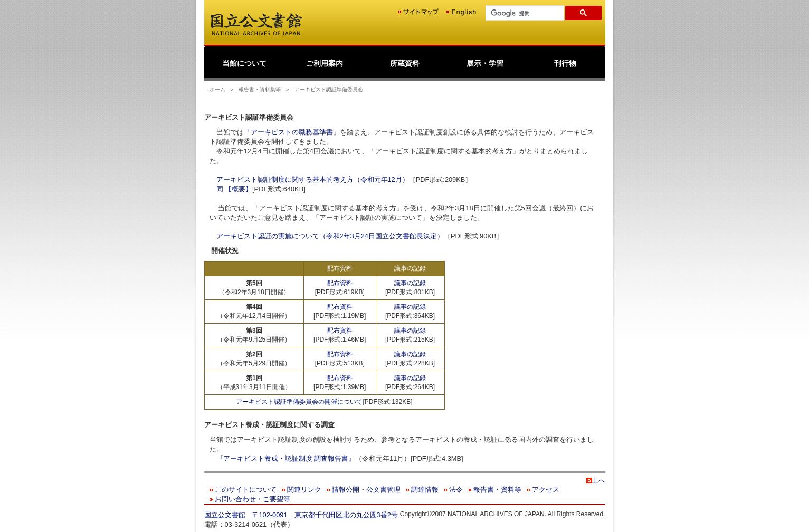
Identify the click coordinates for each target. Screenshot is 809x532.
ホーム (217, 89)
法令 (456, 490)
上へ (598, 481)
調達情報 (425, 490)
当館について (244, 63)
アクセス (546, 490)
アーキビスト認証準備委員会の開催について (299, 402)
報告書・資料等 (497, 490)
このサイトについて (246, 490)
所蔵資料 (405, 63)
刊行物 (565, 63)
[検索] (524, 13)
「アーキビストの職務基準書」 (292, 132)
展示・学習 (485, 63)
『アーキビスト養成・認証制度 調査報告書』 (286, 458)
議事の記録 (410, 283)
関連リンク (304, 490)
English (461, 12)
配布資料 (340, 283)
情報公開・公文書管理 (366, 490)
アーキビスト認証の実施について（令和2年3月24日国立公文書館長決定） (330, 236)
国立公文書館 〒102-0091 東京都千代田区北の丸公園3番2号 (301, 515)
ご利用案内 (325, 63)
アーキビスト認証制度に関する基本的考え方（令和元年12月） (313, 180)
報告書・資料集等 (260, 89)
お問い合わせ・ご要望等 (253, 499)
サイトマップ (418, 12)
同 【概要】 (235, 189)
